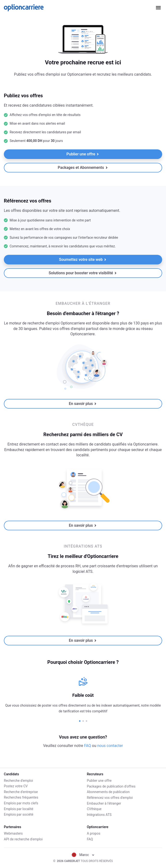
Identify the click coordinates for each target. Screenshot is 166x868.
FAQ (88, 746)
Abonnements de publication (108, 792)
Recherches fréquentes (21, 797)
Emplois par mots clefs (21, 803)
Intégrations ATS (99, 814)
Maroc (83, 855)
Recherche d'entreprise (21, 792)
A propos (94, 833)
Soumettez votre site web (83, 260)
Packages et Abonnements (83, 168)
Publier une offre (83, 154)
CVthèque (94, 809)
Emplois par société (19, 814)
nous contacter (110, 746)
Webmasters (13, 833)
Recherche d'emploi (18, 781)
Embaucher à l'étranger (104, 803)
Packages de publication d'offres (111, 786)
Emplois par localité (18, 809)
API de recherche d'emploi (23, 839)
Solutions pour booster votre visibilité (83, 273)
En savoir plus (83, 404)
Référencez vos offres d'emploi (110, 797)
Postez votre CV (16, 786)
